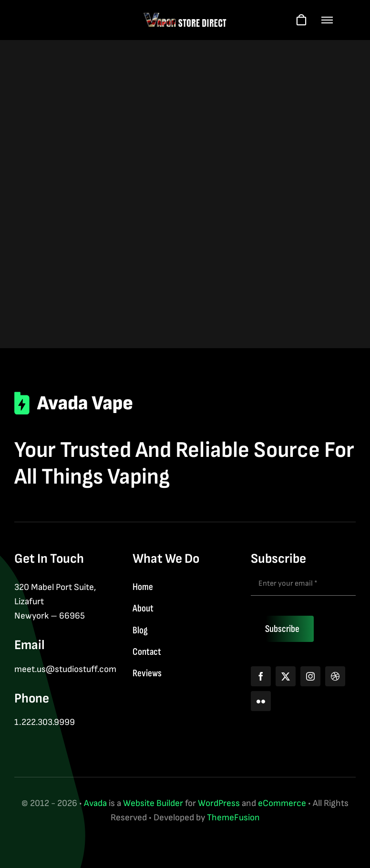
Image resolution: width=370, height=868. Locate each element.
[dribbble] (335, 676)
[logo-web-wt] (185, 17)
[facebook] (261, 676)
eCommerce (282, 803)
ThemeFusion (233, 818)
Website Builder (153, 803)
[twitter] (286, 676)
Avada (95, 803)
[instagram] (310, 676)
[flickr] (261, 701)
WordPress (219, 803)
